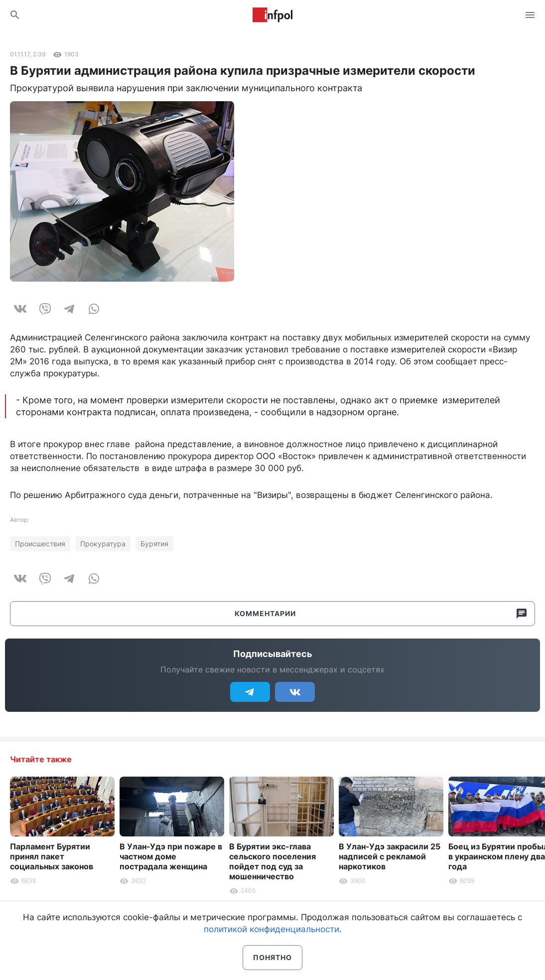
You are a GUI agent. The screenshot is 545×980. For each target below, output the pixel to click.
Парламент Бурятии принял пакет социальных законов (52, 856)
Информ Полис (272, 15)
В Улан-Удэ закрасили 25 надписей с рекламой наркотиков (390, 856)
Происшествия (40, 544)
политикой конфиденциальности (272, 929)
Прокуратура (103, 544)
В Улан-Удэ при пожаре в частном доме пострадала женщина (171, 856)
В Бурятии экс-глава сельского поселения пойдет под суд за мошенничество (272, 861)
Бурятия (154, 544)
